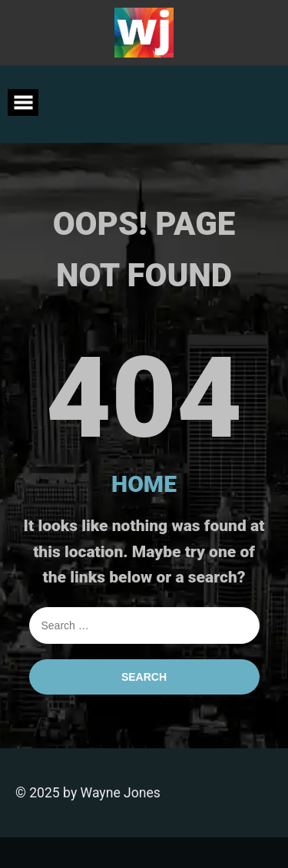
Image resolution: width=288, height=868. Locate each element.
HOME (144, 484)
